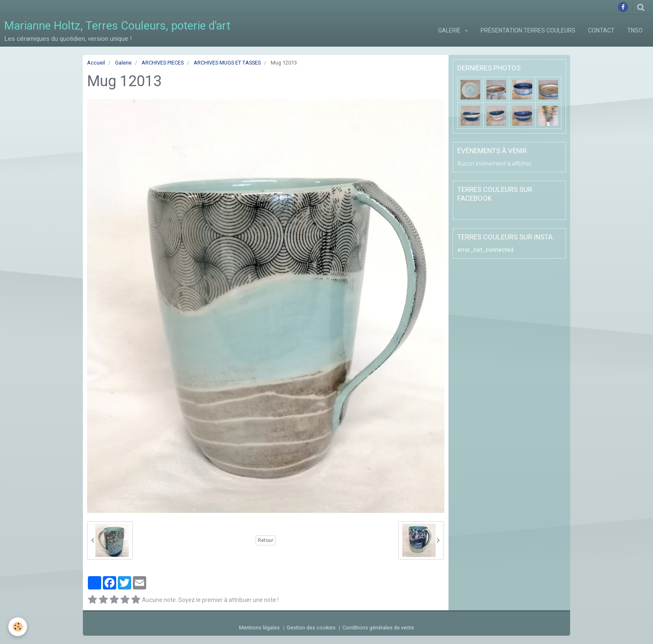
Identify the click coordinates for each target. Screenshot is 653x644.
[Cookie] (18, 627)
